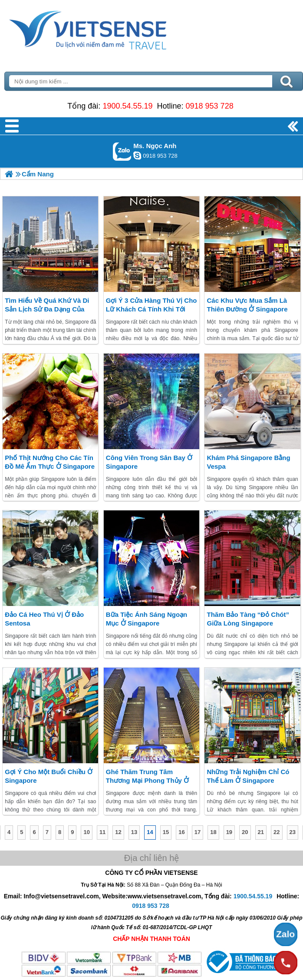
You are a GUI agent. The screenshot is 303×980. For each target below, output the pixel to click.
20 (245, 832)
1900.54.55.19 (127, 106)
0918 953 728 (210, 106)
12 (118, 832)
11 (102, 832)
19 (229, 832)
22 (277, 832)
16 (181, 832)
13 (134, 832)
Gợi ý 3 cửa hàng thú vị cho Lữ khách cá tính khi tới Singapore (151, 309)
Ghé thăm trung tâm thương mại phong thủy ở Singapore (147, 780)
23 (293, 832)
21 (261, 832)
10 (86, 832)
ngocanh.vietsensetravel (137, 156)
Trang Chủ (109, 28)
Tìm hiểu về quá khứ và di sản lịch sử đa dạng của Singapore (47, 309)
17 (198, 832)
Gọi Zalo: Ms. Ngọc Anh (122, 151)
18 (213, 832)
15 (166, 832)
